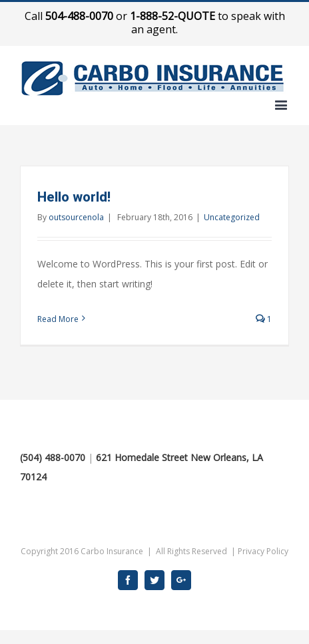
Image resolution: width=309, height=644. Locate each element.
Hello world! (74, 197)
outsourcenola (76, 217)
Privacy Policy (263, 551)
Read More (58, 319)
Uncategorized (232, 217)
